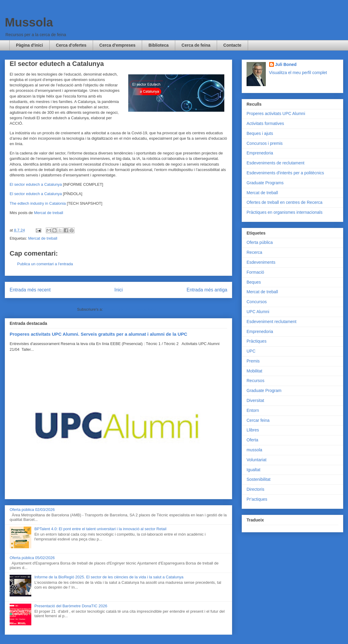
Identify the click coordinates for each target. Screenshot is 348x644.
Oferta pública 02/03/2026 (32, 510)
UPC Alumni (258, 312)
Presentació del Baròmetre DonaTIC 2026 (71, 606)
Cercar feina (258, 420)
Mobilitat (254, 371)
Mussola (29, 22)
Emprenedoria (260, 153)
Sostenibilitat (258, 479)
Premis (253, 361)
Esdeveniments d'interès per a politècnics (285, 173)
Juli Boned (286, 64)
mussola (254, 450)
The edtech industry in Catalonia (38, 203)
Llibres (253, 430)
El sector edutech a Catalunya (36, 184)
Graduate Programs (265, 183)
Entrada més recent (30, 290)
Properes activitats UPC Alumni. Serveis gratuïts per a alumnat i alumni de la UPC (98, 334)
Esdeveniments (261, 262)
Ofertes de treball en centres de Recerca (284, 202)
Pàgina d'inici (30, 45)
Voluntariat (256, 460)
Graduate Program (264, 390)
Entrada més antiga (207, 290)
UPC (251, 351)
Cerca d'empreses (117, 45)
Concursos (257, 302)
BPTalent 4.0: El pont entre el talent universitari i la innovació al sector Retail (100, 529)
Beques (254, 282)
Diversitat (255, 400)
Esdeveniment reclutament (272, 322)
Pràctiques (256, 341)
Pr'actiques (257, 499)
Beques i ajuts (260, 133)
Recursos (255, 381)
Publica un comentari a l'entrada (45, 264)
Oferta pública (260, 242)
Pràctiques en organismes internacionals (284, 212)
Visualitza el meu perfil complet (298, 73)
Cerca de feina (196, 45)
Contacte (232, 45)
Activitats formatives (265, 123)
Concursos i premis (265, 143)
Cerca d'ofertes (71, 45)
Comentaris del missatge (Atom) (132, 309)
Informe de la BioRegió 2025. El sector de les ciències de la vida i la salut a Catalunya (109, 577)
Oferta (252, 440)
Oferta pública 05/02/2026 (32, 558)
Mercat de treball (49, 213)
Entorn (253, 410)
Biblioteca (158, 45)
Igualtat (253, 470)
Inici (119, 290)
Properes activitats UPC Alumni (276, 114)
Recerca (254, 252)
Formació (255, 272)
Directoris (255, 489)
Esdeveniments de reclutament (275, 163)
